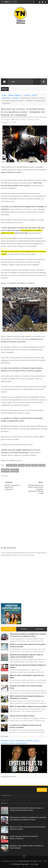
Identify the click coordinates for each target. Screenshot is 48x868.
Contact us (42, 790)
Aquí (37, 864)
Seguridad (6, 98)
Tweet (5, 470)
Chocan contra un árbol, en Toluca (22, 716)
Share (15, 470)
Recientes (24, 629)
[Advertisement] (24, 51)
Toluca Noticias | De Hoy (27, 861)
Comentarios (39, 629)
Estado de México (15, 95)
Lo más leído (9, 629)
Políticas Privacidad (21, 864)
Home (4, 95)
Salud (35, 95)
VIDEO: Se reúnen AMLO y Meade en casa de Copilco (28, 707)
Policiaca (27, 95)
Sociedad (15, 98)
